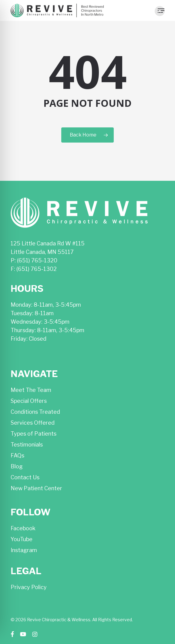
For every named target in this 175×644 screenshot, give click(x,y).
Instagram (24, 550)
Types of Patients (34, 434)
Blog (17, 466)
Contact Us (25, 477)
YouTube (22, 539)
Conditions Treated (35, 412)
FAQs (17, 455)
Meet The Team (31, 390)
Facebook (23, 528)
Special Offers (29, 401)
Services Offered (33, 423)
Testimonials (27, 445)
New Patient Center (36, 488)
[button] (160, 11)
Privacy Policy (29, 587)
